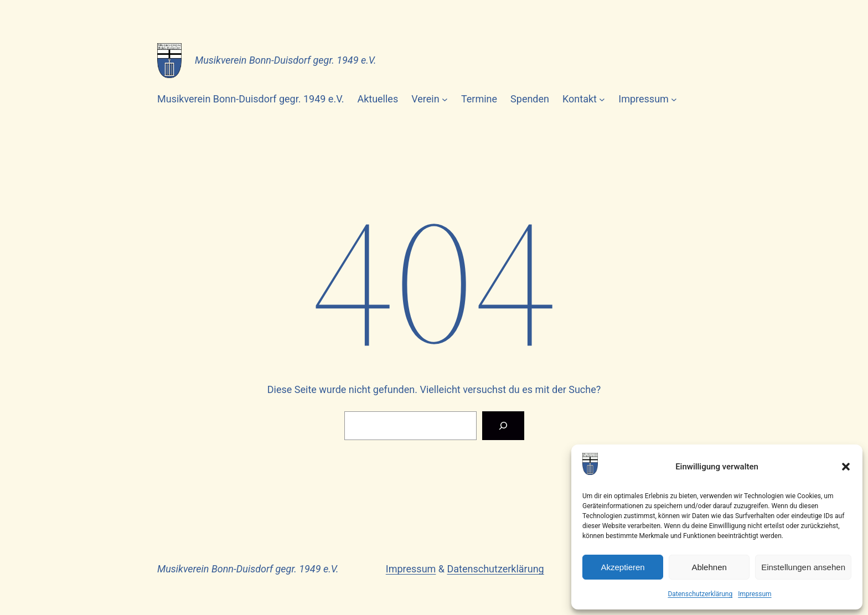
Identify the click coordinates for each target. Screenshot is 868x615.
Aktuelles (378, 99)
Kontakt (580, 99)
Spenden (530, 99)
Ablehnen (709, 567)
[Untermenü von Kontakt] (602, 99)
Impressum (755, 594)
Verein (425, 99)
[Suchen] (503, 426)
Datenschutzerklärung (700, 594)
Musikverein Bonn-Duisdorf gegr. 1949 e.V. (286, 60)
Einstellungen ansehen (803, 567)
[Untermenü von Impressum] (674, 99)
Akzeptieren (622, 567)
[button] (846, 467)
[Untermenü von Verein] (445, 99)
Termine (479, 99)
